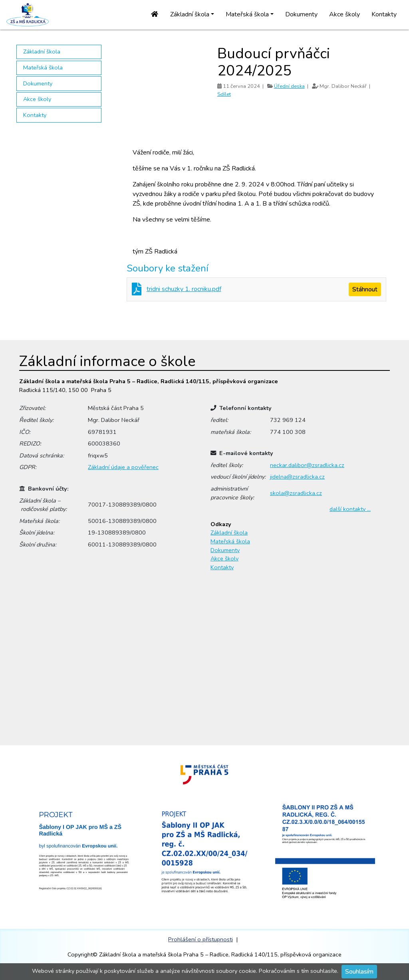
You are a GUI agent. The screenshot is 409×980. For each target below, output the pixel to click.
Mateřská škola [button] (247, 14)
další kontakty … (350, 509)
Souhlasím (359, 972)
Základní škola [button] (190, 14)
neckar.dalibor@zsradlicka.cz (307, 465)
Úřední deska (289, 86)
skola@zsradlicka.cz (296, 493)
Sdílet (224, 94)
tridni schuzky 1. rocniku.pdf (184, 289)
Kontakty (384, 14)
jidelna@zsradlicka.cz (297, 477)
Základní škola (42, 51)
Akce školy (344, 14)
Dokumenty (301, 14)
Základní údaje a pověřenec (123, 467)
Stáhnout (365, 289)
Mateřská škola (43, 67)
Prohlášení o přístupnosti (201, 939)
